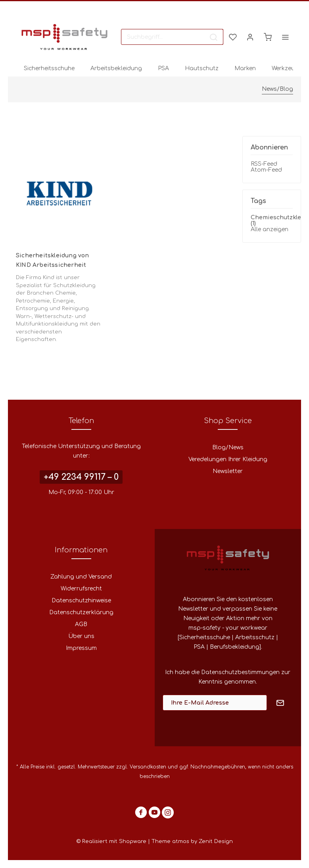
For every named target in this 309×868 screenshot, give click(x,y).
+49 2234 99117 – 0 (81, 477)
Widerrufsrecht (81, 589)
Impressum (81, 648)
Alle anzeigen (270, 229)
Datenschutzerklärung (81, 612)
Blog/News (228, 447)
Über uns (81, 636)
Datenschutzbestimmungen (240, 672)
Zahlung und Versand (81, 577)
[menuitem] (172, 37)
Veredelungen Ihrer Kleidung (228, 459)
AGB (81, 624)
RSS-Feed (264, 164)
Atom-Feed (266, 170)
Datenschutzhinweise (81, 601)
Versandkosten (148, 767)
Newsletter (228, 471)
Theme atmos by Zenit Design (192, 841)
